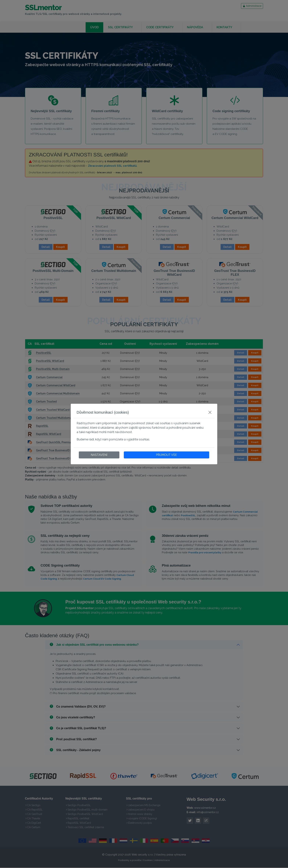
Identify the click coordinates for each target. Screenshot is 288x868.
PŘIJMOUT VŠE (166, 455)
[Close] (210, 412)
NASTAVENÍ (99, 455)
